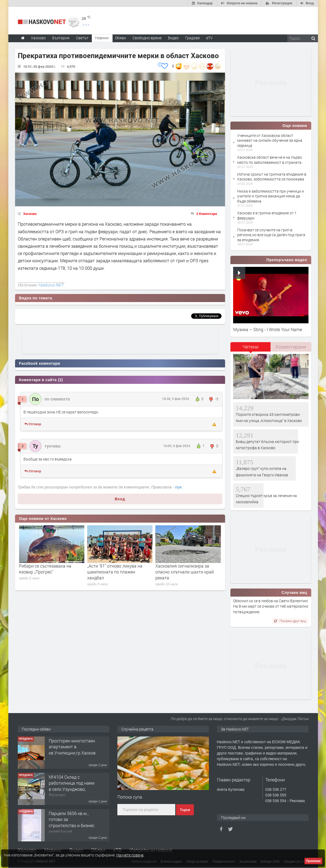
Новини (102, 38)
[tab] (251, 349)
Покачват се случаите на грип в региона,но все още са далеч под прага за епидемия (271, 235)
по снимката (57, 399)
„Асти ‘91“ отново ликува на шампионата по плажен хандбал (183, 572)
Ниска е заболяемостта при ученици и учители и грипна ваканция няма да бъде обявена (271, 196)
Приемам (313, 861)
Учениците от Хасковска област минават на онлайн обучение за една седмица (270, 140)
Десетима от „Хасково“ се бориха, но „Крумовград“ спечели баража (45, 572)
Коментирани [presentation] (291, 347)
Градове (192, 38)
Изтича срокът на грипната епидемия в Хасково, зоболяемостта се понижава (272, 177)
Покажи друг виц (290, 621)
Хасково (30, 214)
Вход (120, 499)
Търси (185, 810)
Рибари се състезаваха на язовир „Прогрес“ (113, 569)
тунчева (52, 446)
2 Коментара (207, 214)
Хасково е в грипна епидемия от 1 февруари (267, 215)
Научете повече (130, 855)
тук (178, 487)
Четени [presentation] (250, 347)
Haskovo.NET (51, 285)
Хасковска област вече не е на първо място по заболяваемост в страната (270, 160)
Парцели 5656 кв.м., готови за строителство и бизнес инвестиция (72, 822)
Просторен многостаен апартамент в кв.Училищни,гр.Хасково (73, 747)
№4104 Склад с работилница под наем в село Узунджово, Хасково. (72, 786)
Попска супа (130, 797)
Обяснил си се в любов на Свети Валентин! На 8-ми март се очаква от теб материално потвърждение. (271, 606)
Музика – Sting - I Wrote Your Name (268, 329)
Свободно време (147, 38)
